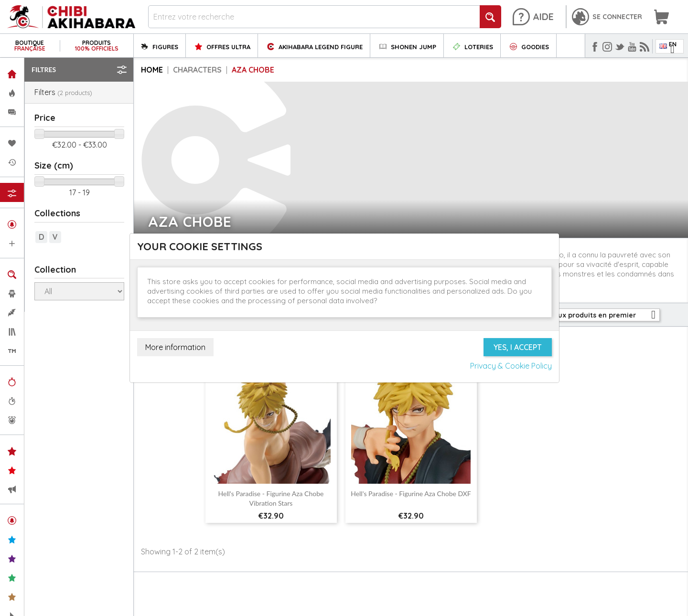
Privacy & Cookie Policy (511, 366)
